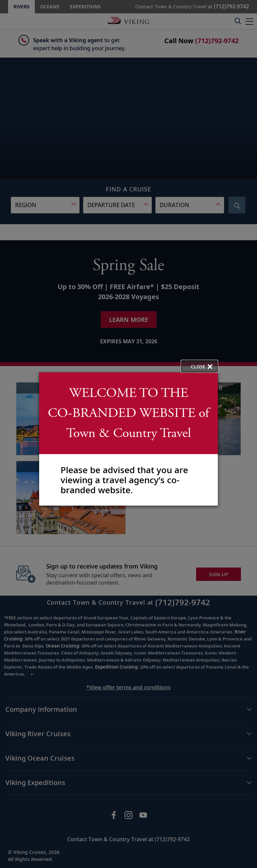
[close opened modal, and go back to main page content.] (199, 366)
